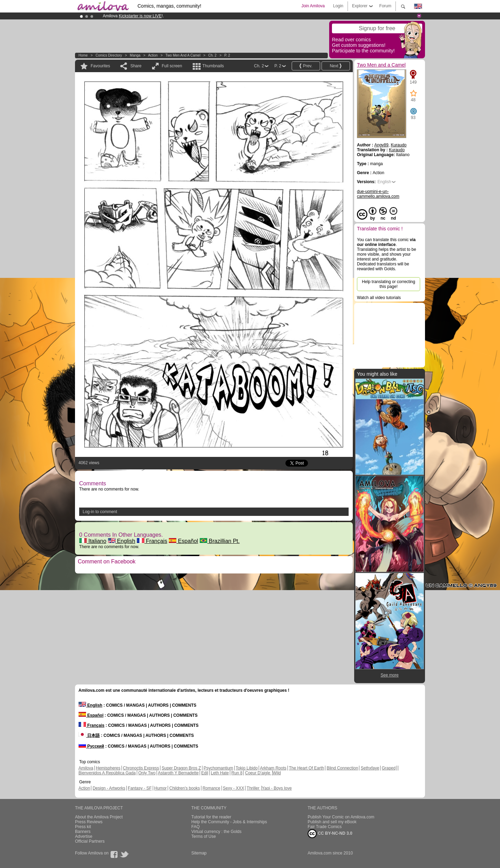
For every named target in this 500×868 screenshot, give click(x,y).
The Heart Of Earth (306, 768)
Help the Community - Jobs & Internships (229, 822)
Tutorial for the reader (211, 817)
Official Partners (90, 841)
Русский (91, 746)
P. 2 (227, 55)
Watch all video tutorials (379, 298)
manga (135, 55)
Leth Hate (220, 773)
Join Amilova (313, 6)
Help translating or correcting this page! (388, 284)
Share (136, 66)
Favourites (100, 66)
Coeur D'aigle (258, 773)
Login (338, 6)
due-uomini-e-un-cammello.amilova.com (378, 194)
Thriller (253, 788)
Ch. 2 (212, 55)
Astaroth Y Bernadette (178, 773)
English (122, 541)
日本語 (89, 735)
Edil (205, 773)
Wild (277, 773)
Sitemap (199, 853)
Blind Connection (343, 768)
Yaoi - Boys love (277, 788)
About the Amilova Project (99, 817)
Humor (160, 788)
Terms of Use (204, 836)
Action (153, 55)
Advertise (84, 836)
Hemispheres (108, 768)
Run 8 (237, 773)
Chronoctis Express (141, 768)
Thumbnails (213, 66)
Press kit (83, 827)
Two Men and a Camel (183, 55)
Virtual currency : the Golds (216, 832)
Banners (83, 832)
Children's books (184, 788)
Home (83, 55)
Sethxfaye (370, 768)
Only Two (147, 773)
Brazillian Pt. (220, 541)
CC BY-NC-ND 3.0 (330, 834)
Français (152, 541)
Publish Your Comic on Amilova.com (341, 817)
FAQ (195, 827)
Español (183, 541)
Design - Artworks (109, 788)
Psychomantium (218, 768)
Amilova (86, 768)
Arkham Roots (273, 768)
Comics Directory (109, 55)
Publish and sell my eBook (332, 822)
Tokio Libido (247, 768)
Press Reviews (89, 822)
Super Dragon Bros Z (181, 768)
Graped (389, 768)
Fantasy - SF (140, 788)
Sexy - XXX (234, 788)
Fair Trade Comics (325, 827)
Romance (211, 788)
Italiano (93, 541)
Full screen (172, 66)
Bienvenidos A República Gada (107, 773)
